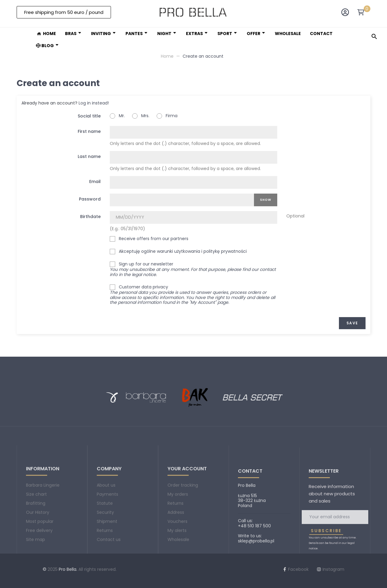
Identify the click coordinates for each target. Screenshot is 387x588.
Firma (167, 116)
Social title (89, 116)
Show (266, 200)
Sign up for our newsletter (193, 269)
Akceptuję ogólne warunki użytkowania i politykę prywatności (178, 252)
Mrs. (141, 116)
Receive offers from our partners (149, 239)
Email (95, 181)
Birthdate (90, 216)
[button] (64, 12)
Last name (89, 156)
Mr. (117, 116)
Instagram (185, 569)
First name (89, 131)
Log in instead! (94, 103)
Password (90, 199)
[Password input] (182, 200)
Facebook (150, 569)
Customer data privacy (193, 295)
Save (352, 323)
